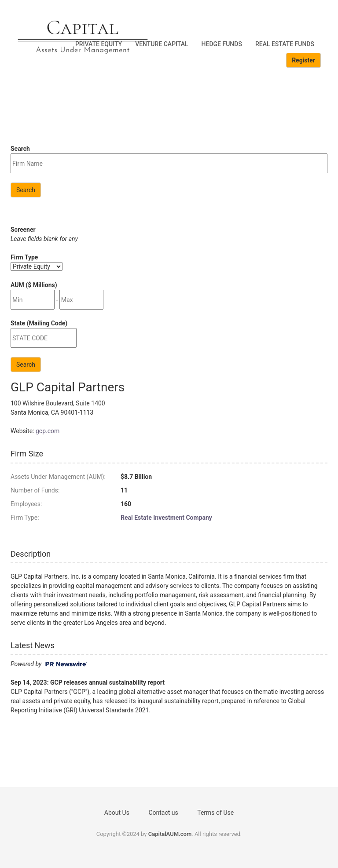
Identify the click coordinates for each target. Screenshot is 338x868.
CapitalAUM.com (170, 834)
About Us (117, 813)
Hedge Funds (222, 44)
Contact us (163, 813)
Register (303, 60)
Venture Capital (162, 44)
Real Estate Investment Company (166, 518)
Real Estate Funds (285, 44)
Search (26, 190)
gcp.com (48, 431)
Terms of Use (215, 813)
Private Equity (99, 44)
